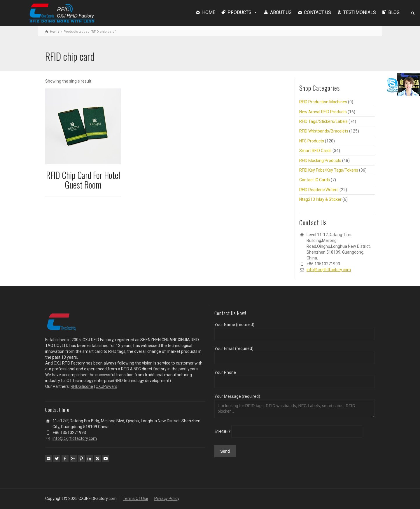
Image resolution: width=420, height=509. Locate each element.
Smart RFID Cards (315, 151)
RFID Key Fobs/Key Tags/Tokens (329, 170)
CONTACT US (317, 12)
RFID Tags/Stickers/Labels (323, 121)
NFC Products (312, 141)
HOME (209, 12)
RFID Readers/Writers (319, 190)
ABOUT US (281, 12)
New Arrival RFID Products (323, 112)
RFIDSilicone (82, 386)
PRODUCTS (239, 12)
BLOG (394, 12)
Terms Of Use (135, 498)
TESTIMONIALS (360, 12)
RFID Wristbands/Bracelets (324, 131)
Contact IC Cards (315, 180)
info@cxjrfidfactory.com (329, 270)
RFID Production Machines (323, 102)
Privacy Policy (167, 498)
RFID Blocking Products (320, 161)
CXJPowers (106, 386)
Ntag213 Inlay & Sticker (320, 199)
